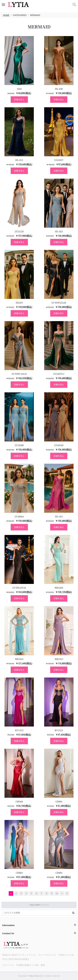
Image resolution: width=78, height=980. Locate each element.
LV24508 (19, 445)
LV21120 (19, 231)
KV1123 (19, 730)
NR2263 (19, 659)
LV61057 (59, 160)
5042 (19, 89)
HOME (6, 15)
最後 (67, 893)
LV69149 (59, 445)
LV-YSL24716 (19, 588)
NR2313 (59, 659)
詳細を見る (19, 99)
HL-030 (59, 89)
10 (57, 893)
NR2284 (59, 588)
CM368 (19, 801)
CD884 (59, 801)
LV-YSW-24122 (19, 374)
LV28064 (19, 516)
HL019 (19, 303)
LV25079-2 (59, 374)
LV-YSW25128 (59, 303)
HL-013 (19, 160)
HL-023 (59, 231)
